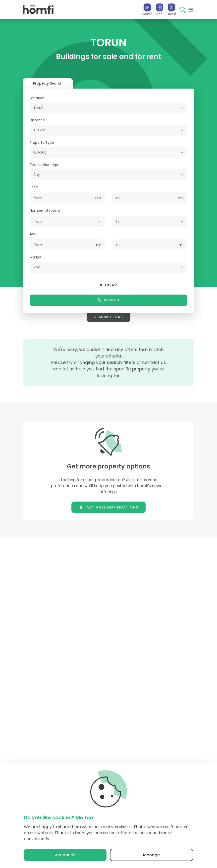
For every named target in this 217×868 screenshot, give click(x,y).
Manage (151, 855)
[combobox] (108, 108)
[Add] (160, 7)
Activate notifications (108, 507)
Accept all (65, 855)
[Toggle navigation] (191, 10)
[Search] (147, 7)
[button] (160, 9)
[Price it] (171, 7)
